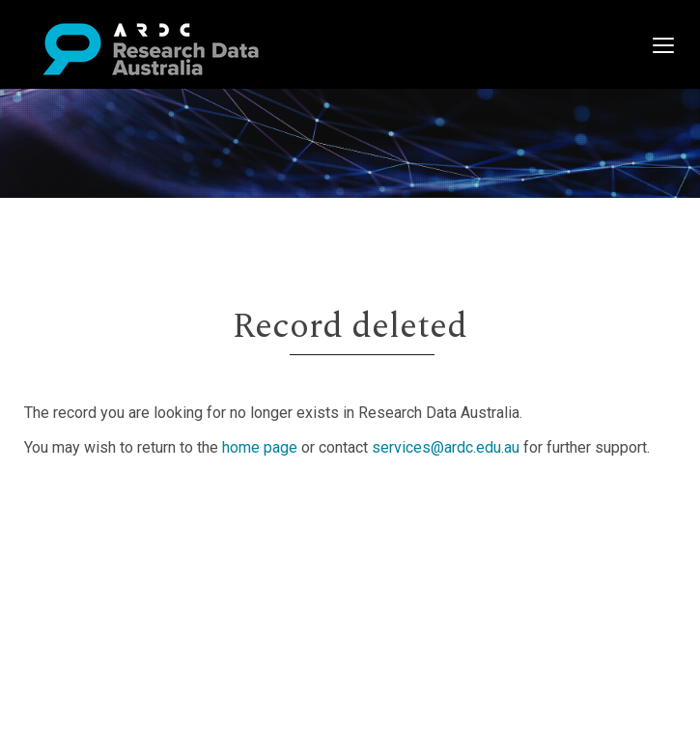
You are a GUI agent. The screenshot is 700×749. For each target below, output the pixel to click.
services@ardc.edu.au (446, 447)
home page (260, 447)
